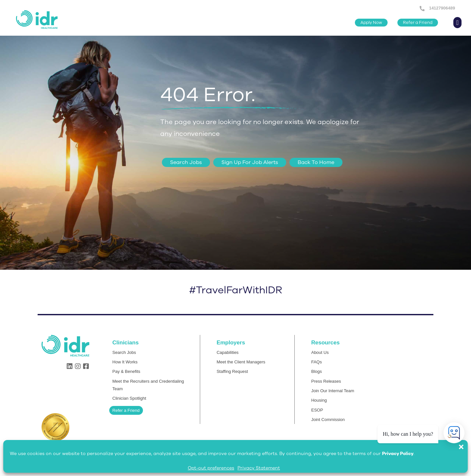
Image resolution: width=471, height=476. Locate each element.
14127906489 (441, 8)
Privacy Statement (259, 468)
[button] (464, 444)
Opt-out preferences (211, 468)
